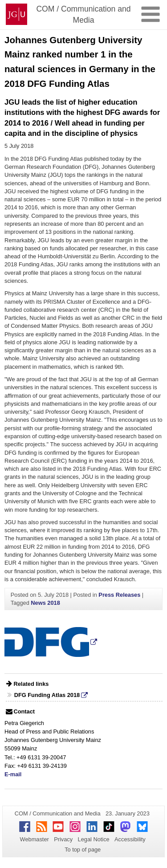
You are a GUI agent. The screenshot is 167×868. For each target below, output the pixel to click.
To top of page (83, 850)
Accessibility (130, 839)
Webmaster (35, 839)
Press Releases (119, 595)
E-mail (13, 774)
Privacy (63, 839)
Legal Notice (94, 839)
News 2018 (45, 603)
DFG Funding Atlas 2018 (47, 695)
